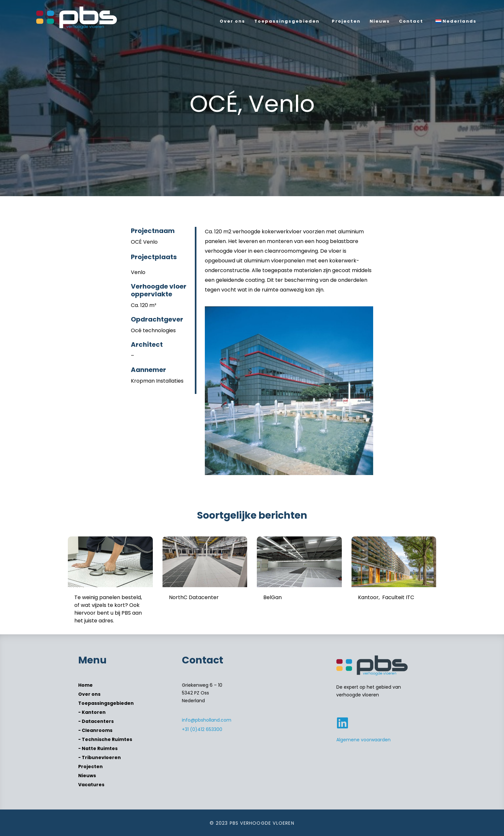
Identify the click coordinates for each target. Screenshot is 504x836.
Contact (411, 21)
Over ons (232, 21)
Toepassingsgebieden (287, 21)
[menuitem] (458, 21)
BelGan (273, 597)
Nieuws (380, 21)
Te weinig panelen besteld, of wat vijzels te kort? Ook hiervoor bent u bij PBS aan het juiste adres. (108, 609)
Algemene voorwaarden (363, 740)
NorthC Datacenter (194, 597)
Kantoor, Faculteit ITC (386, 597)
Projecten (346, 21)
